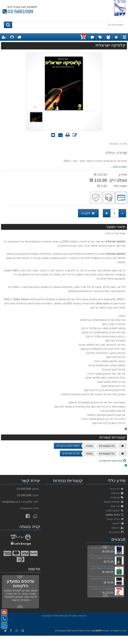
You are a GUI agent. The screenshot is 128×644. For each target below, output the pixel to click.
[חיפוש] (8, 25)
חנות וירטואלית (84, 631)
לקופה (118, 523)
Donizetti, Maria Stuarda (100, 568)
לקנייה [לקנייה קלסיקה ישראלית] (88, 213)
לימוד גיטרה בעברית (68, 446)
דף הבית (117, 489)
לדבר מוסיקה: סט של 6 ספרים (100, 548)
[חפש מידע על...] (64, 25)
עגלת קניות (115, 519)
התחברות (116, 532)
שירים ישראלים (71, 453)
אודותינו (117, 493)
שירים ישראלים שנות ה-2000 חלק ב (100, 579)
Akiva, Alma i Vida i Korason (100, 558)
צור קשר (117, 506)
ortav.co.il (63, 616)
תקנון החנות (115, 510)
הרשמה (117, 528)
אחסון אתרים (61, 631)
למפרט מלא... (119, 167)
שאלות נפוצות (114, 502)
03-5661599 (18, 11)
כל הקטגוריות (107, 446)
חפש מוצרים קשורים (113, 461)
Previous (105, 595)
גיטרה (89, 446)
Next (105, 547)
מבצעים (117, 497)
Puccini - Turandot (103, 589)
